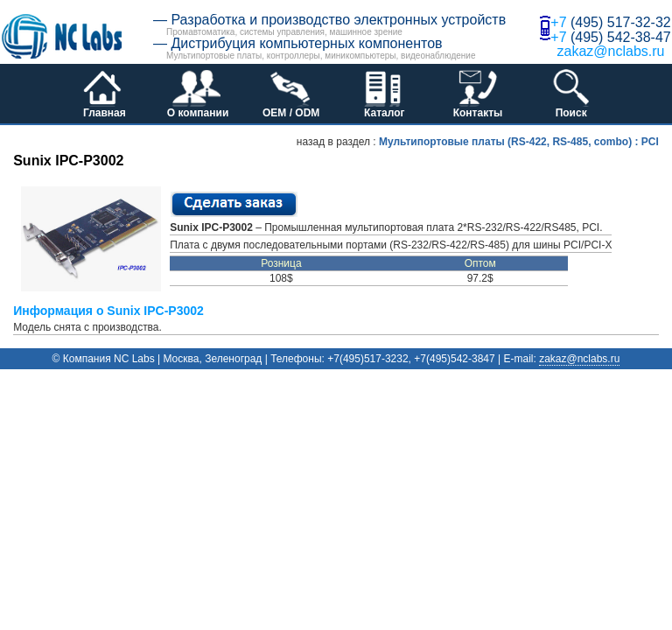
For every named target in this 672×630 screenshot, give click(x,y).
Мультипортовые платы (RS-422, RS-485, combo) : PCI (519, 142)
